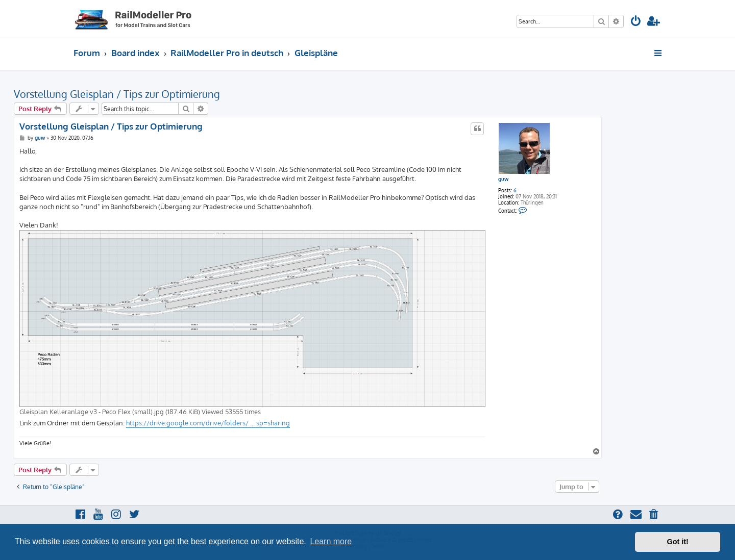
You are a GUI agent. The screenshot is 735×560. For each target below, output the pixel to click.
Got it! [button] (678, 542)
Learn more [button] (331, 541)
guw (503, 179)
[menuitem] (636, 22)
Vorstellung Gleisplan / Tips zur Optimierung (117, 94)
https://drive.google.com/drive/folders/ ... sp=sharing (208, 423)
